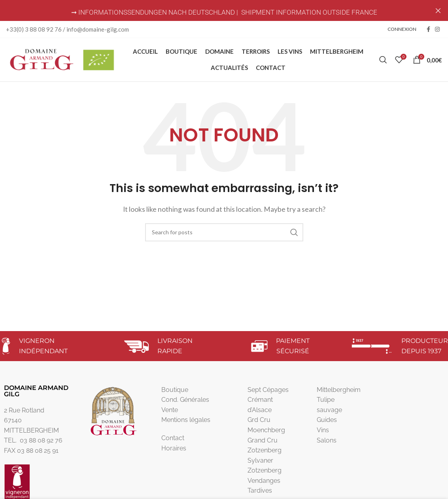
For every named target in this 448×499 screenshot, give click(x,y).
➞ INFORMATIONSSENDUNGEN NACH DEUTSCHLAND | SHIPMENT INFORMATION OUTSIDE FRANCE (224, 12)
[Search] (383, 62)
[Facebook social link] (428, 29)
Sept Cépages (268, 393)
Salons (327, 444)
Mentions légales (186, 424)
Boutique (175, 393)
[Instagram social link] (437, 29)
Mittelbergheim (339, 393)
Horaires (174, 452)
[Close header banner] (438, 10)
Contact (173, 442)
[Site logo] (61, 61)
